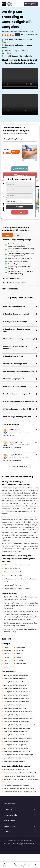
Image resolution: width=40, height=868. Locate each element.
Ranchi (6, 647)
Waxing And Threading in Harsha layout (16, 698)
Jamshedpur (21, 660)
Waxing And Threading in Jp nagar (15, 705)
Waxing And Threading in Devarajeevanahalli (18, 738)
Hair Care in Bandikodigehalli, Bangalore (17, 785)
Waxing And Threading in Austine (14, 761)
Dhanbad (19, 654)
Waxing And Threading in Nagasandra (16, 748)
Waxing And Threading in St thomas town (17, 758)
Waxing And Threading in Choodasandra (17, 722)
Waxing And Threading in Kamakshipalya (17, 728)
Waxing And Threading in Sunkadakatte (16, 702)
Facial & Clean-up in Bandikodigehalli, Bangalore (19, 776)
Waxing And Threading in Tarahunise (16, 688)
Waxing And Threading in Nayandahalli (16, 695)
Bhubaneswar (21, 647)
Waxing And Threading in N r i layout (15, 708)
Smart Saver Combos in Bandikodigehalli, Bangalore (20, 792)
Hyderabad (20, 650)
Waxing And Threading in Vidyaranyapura (17, 692)
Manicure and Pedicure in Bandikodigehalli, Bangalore (21, 773)
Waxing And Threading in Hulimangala (16, 678)
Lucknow (7, 667)
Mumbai (7, 657)
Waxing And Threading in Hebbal (14, 715)
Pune (6, 660)
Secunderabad (21, 664)
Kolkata (19, 657)
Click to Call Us (21, 169)
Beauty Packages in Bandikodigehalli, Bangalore (19, 788)
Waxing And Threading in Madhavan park (17, 751)
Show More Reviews (20, 467)
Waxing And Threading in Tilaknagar (15, 685)
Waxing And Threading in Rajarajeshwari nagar (19, 718)
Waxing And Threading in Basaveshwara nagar (19, 755)
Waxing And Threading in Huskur (14, 682)
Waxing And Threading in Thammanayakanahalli (19, 725)
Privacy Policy (12, 840)
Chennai (7, 654)
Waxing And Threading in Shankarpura (16, 675)
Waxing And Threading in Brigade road (16, 741)
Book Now (30, 161)
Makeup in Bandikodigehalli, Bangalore (16, 769)
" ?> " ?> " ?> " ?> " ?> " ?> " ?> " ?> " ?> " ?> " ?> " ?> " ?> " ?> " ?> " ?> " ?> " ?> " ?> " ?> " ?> (20, 139)
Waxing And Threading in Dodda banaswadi (18, 712)
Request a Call (22, 175)
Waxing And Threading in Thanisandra (16, 731)
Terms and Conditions (25, 840)
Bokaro (6, 664)
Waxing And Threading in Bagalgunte (16, 735)
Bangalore (7, 650)
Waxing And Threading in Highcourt (15, 745)
